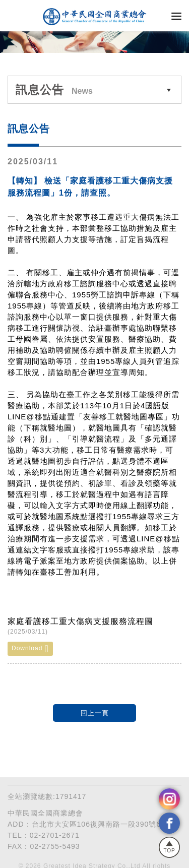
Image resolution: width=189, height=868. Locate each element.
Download (30, 649)
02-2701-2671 (55, 835)
